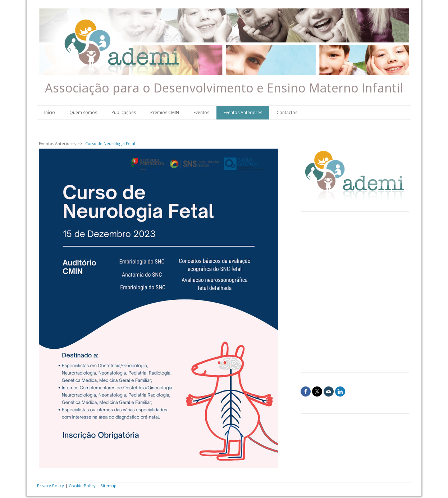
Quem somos (83, 112)
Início (50, 112)
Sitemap (108, 486)
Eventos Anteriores (243, 112)
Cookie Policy (82, 486)
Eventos (201, 112)
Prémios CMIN (165, 112)
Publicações (124, 112)
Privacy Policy (51, 486)
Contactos (287, 112)
